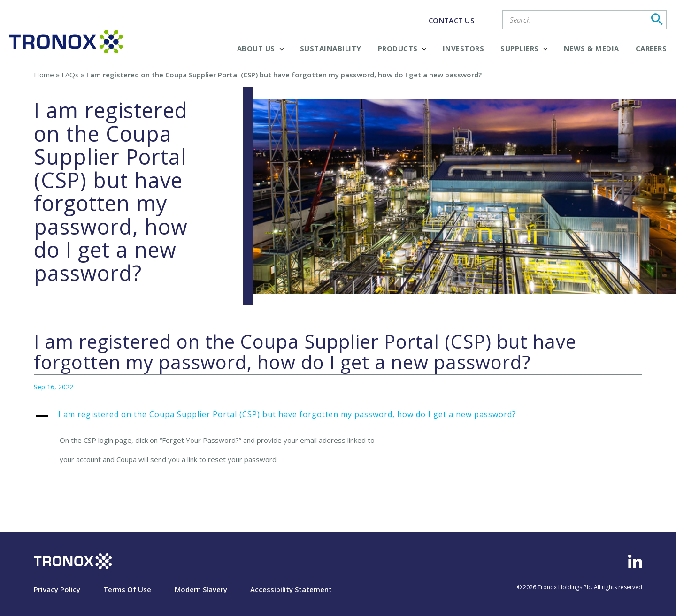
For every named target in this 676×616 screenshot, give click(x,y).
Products (402, 48)
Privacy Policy (57, 589)
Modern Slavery (201, 589)
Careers (651, 48)
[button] (338, 419)
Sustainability (331, 48)
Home (44, 75)
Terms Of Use (127, 589)
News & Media (591, 48)
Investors (464, 48)
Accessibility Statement (291, 589)
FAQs (70, 75)
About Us (260, 48)
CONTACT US (451, 20)
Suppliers (524, 48)
